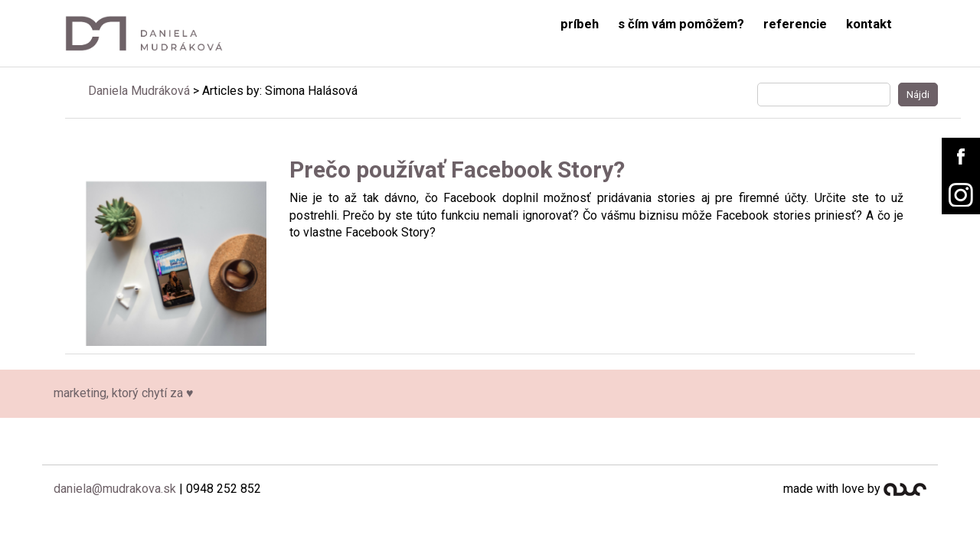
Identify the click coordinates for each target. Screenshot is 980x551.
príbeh (580, 24)
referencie (795, 24)
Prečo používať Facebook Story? (457, 170)
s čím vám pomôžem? (681, 24)
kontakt (869, 24)
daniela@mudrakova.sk (115, 489)
